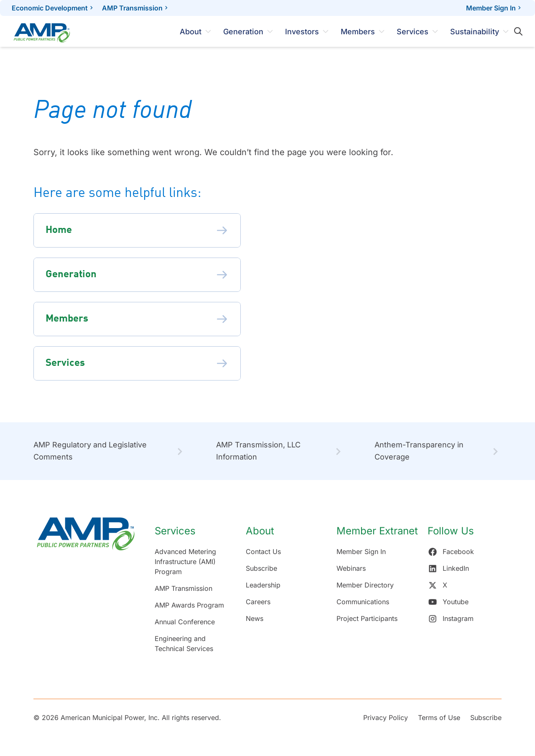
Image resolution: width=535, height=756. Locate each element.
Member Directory (365, 585)
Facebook (451, 552)
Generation (243, 32)
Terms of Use (439, 718)
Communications (363, 602)
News (255, 618)
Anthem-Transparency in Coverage (419, 451)
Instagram (451, 618)
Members (358, 32)
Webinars (351, 568)
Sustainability (475, 32)
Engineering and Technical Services (184, 644)
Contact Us (263, 552)
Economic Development (50, 8)
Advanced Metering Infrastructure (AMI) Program (185, 562)
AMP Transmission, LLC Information (258, 451)
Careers (258, 602)
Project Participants (367, 618)
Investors (302, 32)
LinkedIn (448, 568)
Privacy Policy (386, 718)
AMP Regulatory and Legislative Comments (90, 451)
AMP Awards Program (189, 605)
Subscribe (261, 568)
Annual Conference (185, 622)
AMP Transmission (132, 8)
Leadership (263, 585)
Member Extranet (377, 531)
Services (413, 32)
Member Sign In (495, 8)
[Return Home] (86, 589)
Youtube (448, 602)
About (191, 32)
